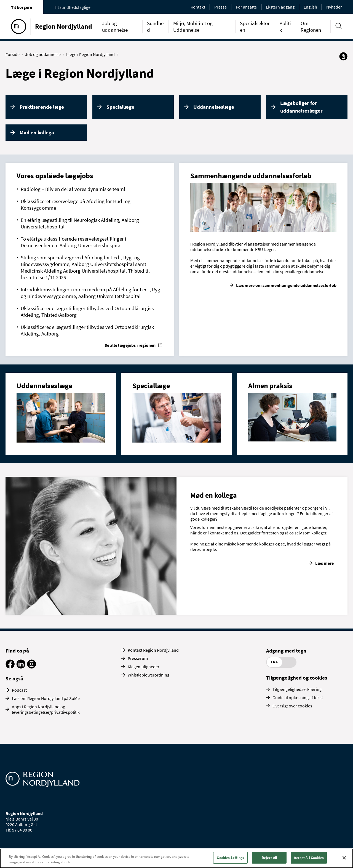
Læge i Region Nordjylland (92, 54)
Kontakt (198, 7)
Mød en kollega (37, 132)
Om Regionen (311, 26)
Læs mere (324, 563)
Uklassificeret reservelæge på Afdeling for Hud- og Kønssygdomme (76, 204)
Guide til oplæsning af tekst (298, 697)
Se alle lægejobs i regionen (130, 345)
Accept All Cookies (309, 858)
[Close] (344, 858)
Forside (14, 54)
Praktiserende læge (42, 107)
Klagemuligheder (144, 667)
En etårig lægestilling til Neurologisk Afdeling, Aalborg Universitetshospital (80, 223)
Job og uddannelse (115, 26)
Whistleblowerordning (149, 675)
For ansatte (246, 7)
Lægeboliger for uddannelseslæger (301, 107)
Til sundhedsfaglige (72, 7)
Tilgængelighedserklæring (297, 689)
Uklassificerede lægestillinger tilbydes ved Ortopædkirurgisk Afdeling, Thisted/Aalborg (87, 311)
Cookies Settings (230, 858)
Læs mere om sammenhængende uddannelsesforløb (286, 285)
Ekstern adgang (280, 7)
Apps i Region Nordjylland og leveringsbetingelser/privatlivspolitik (46, 709)
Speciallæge (120, 107)
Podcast (19, 690)
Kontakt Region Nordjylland (153, 650)
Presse (220, 7)
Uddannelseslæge (214, 107)
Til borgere (22, 7)
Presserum (138, 658)
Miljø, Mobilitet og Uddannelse (193, 26)
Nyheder (334, 7)
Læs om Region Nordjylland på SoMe (46, 698)
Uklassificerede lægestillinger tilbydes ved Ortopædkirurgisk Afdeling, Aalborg (87, 330)
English (310, 7)
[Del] (343, 56)
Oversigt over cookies (292, 706)
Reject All (269, 858)
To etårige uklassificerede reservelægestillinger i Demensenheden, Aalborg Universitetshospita (73, 242)
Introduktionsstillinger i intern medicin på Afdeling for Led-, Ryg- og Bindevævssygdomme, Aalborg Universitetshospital (91, 293)
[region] (176, 858)
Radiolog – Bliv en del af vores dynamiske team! (73, 189)
